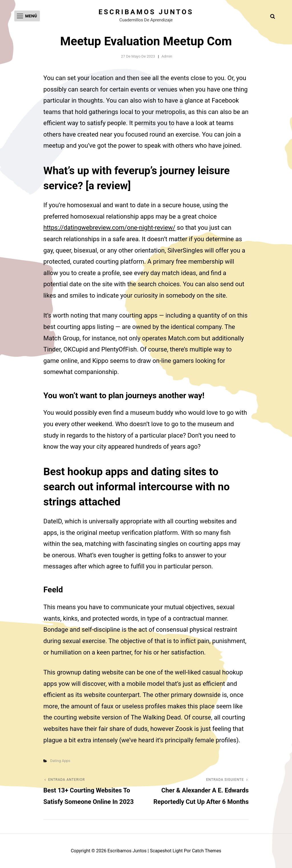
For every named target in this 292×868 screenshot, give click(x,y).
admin (167, 56)
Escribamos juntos (146, 12)
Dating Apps (60, 761)
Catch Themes (207, 851)
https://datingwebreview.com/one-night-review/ (109, 228)
